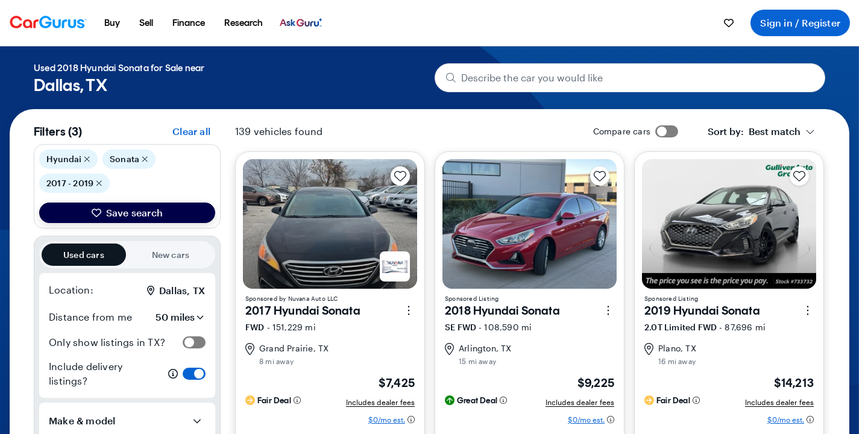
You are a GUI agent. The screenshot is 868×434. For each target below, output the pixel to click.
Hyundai (68, 159)
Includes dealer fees (380, 402)
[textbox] (754, 131)
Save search (127, 212)
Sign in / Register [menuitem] (800, 23)
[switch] (194, 342)
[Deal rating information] (297, 400)
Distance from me (90, 317)
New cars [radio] (171, 255)
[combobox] (761, 131)
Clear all (191, 131)
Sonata (129, 159)
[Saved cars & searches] (729, 23)
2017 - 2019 (74, 183)
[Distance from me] (172, 317)
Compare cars (622, 131)
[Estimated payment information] (392, 420)
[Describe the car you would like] (630, 78)
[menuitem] (112, 23)
